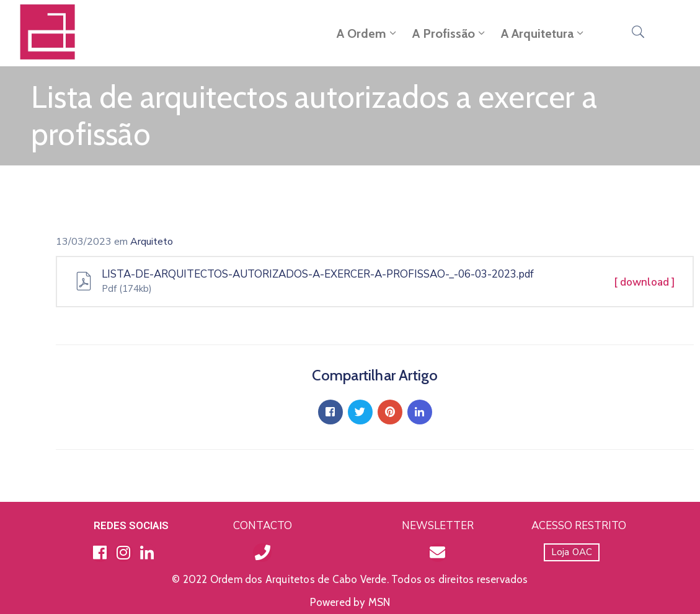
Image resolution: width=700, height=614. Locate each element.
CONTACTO (263, 526)
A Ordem (368, 33)
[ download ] (645, 282)
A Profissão (450, 33)
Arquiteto (152, 242)
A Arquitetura (543, 33)
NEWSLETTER (438, 526)
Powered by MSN (350, 602)
